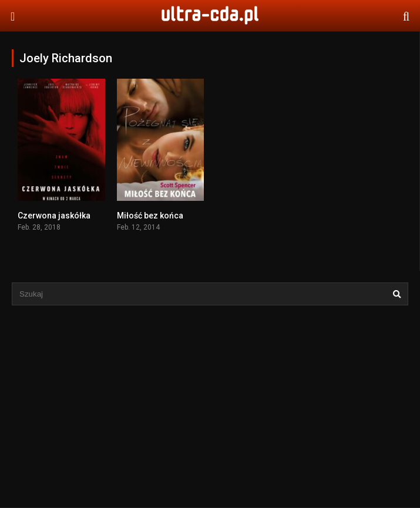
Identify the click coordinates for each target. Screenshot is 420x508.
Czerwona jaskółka (54, 216)
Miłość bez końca (150, 216)
